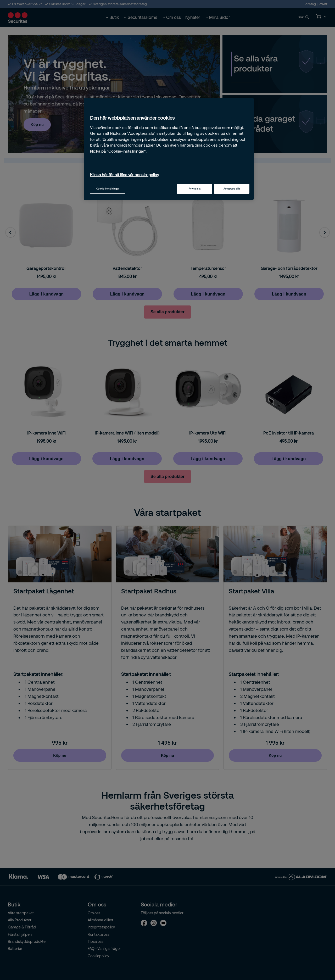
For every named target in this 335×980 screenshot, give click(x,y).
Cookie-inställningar (108, 189)
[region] (169, 149)
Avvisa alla (195, 189)
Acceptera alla (232, 189)
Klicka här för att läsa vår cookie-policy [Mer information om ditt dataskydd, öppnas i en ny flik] (125, 175)
